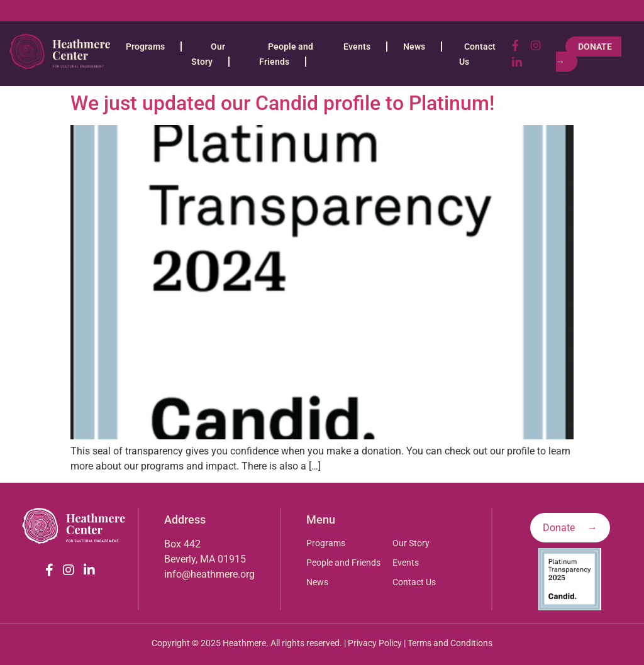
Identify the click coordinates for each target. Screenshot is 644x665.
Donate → (589, 54)
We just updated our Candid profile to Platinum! (282, 103)
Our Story (411, 543)
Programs (145, 47)
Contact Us (414, 582)
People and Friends (343, 563)
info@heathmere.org (209, 574)
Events (357, 47)
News (414, 47)
